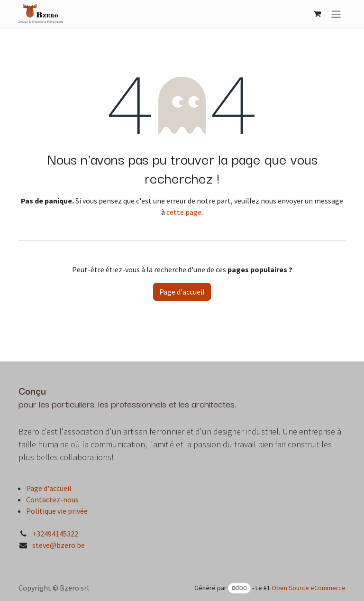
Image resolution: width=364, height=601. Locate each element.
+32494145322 (55, 534)
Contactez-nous (52, 499)
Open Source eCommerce (309, 588)
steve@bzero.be (59, 545)
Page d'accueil (182, 292)
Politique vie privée (57, 511)
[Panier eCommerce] (317, 14)
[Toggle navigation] (336, 14)
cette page (184, 212)
